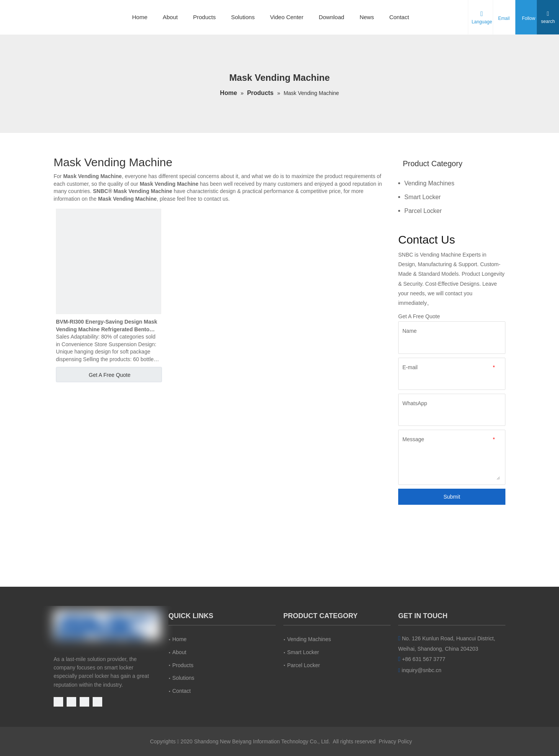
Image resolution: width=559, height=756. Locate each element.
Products (204, 17)
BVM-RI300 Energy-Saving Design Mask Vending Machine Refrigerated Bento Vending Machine (107, 326)
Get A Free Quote (110, 375)
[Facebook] (72, 701)
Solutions (243, 17)
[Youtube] (59, 701)
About (170, 17)
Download (331, 17)
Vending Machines (429, 183)
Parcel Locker (423, 211)
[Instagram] (97, 701)
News (367, 17)
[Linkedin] (85, 701)
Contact (399, 17)
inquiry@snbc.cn (422, 670)
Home (140, 17)
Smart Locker (423, 197)
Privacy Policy (395, 741)
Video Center (287, 17)
